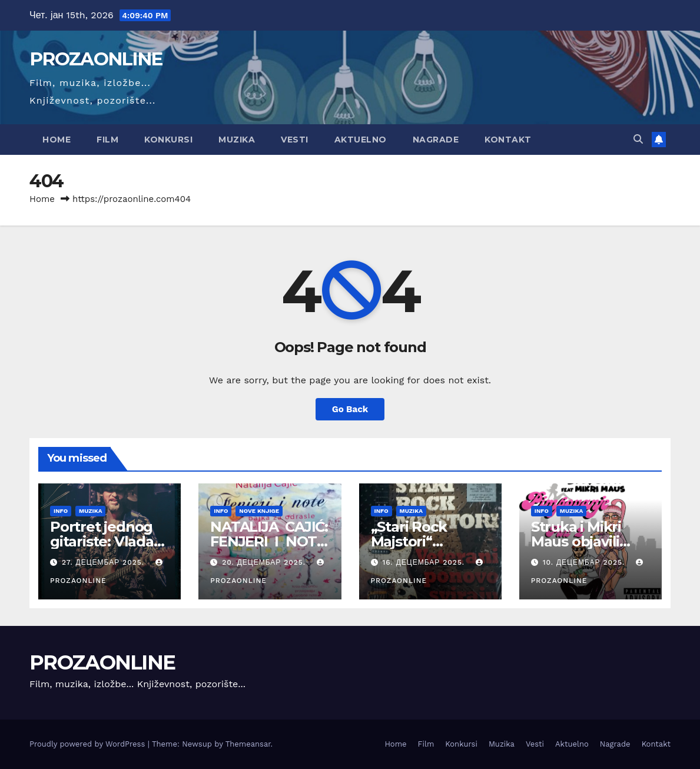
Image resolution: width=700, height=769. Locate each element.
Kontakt (508, 140)
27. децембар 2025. (104, 562)
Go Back (350, 409)
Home (57, 140)
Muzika (237, 140)
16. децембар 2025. (425, 562)
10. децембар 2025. (585, 562)
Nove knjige (259, 511)
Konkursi (168, 140)
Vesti (295, 140)
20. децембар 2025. (265, 562)
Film (107, 140)
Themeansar (248, 744)
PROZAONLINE (96, 59)
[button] (638, 139)
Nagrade (436, 140)
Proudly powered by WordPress (89, 744)
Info (61, 511)
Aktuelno (361, 140)
